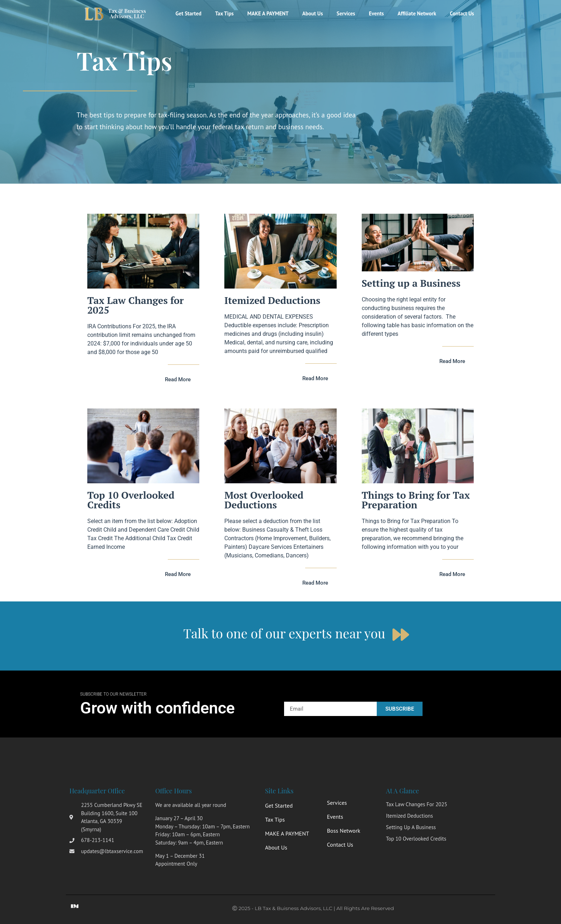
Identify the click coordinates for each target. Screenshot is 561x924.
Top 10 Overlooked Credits (131, 500)
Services (343, 13)
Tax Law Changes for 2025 (136, 305)
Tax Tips (219, 13)
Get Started (183, 13)
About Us (309, 13)
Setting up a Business (411, 283)
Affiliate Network (416, 13)
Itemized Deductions (272, 300)
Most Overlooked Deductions (264, 500)
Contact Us (462, 13)
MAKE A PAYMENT (264, 13)
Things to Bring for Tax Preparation (416, 500)
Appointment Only (176, 864)
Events (374, 13)
